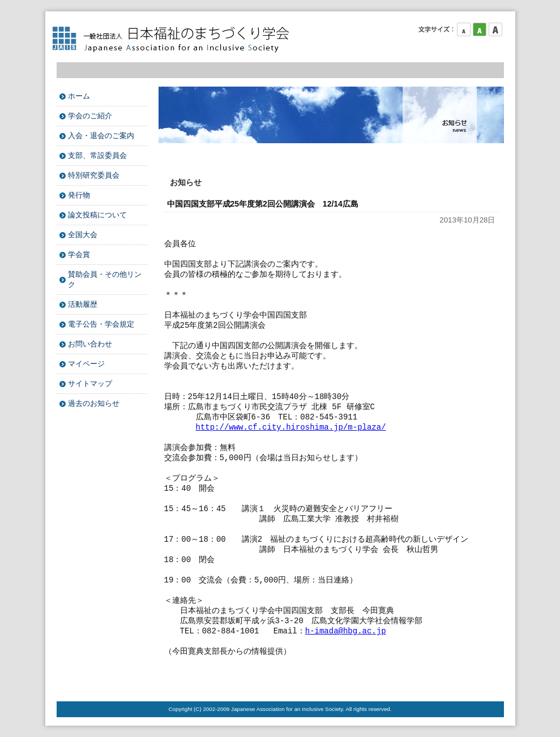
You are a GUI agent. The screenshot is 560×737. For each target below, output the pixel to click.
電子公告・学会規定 (101, 324)
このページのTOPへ (476, 679)
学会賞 (79, 254)
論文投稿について (97, 215)
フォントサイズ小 (464, 29)
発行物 (79, 195)
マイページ (86, 364)
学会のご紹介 (90, 116)
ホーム (79, 96)
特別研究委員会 (94, 175)
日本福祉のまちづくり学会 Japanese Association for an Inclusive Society (176, 40)
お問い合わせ (90, 344)
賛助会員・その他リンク (105, 279)
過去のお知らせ (94, 403)
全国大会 (83, 235)
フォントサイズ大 (495, 29)
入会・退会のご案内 (101, 136)
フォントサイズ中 (480, 29)
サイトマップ (90, 384)
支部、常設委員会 (97, 155)
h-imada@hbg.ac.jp (346, 631)
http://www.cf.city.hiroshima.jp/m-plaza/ (291, 427)
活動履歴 (83, 304)
